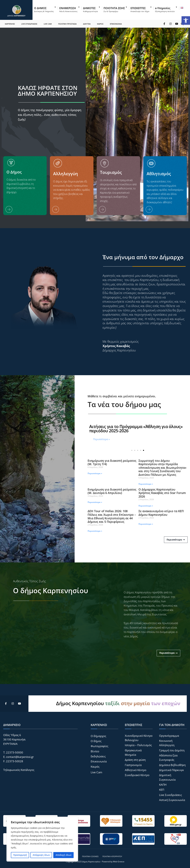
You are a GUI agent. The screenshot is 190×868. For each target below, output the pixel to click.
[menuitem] (46, 9)
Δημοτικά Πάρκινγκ (171, 770)
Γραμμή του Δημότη (172, 750)
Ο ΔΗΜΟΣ (44, 9)
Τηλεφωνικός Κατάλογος (19, 770)
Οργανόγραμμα (169, 736)
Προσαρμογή (20, 855)
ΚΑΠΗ (163, 785)
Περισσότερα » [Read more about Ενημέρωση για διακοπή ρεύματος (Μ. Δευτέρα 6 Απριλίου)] (95, 502)
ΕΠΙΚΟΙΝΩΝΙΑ (116, 24)
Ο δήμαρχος (98, 736)
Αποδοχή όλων (64, 855)
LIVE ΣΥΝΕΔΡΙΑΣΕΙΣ (29, 24)
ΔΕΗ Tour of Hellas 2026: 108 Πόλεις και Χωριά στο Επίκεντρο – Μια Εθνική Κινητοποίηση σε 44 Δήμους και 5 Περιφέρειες (112, 516)
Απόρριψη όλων (41, 855)
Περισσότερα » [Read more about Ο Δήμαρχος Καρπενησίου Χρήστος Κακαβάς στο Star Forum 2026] (146, 506)
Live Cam (96, 772)
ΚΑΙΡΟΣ (100, 24)
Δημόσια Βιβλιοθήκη (172, 765)
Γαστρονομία (133, 765)
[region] (42, 839)
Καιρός (95, 767)
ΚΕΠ (162, 790)
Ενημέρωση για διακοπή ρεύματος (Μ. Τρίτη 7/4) (112, 462)
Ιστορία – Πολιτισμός (138, 745)
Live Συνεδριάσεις (170, 795)
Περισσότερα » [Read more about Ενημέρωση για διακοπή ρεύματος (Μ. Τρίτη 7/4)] (95, 473)
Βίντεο (95, 751)
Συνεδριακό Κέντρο (137, 775)
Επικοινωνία (99, 761)
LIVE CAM (48, 24)
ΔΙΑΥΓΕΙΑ (87, 24)
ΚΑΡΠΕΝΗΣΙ (10, 24)
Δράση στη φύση (135, 760)
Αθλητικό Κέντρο (136, 770)
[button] (186, 21)
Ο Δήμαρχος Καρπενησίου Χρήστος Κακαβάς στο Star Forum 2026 (162, 493)
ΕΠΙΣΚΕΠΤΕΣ (140, 9)
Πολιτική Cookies (90, 856)
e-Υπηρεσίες (165, 9)
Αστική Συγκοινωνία (172, 800)
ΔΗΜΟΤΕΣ (90, 9)
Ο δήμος (96, 741)
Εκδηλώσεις (98, 756)
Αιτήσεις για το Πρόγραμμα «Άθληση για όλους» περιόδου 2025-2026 (136, 429)
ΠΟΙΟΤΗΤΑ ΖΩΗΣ (114, 9)
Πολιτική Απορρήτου (112, 856)
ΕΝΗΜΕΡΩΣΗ (68, 9)
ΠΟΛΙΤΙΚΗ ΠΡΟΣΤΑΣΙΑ (67, 24)
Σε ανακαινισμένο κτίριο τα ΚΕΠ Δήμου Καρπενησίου (161, 513)
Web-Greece (119, 862)
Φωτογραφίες (99, 746)
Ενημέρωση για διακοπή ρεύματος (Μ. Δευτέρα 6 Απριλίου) (112, 491)
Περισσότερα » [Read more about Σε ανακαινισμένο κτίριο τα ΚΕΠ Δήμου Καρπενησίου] (146, 524)
